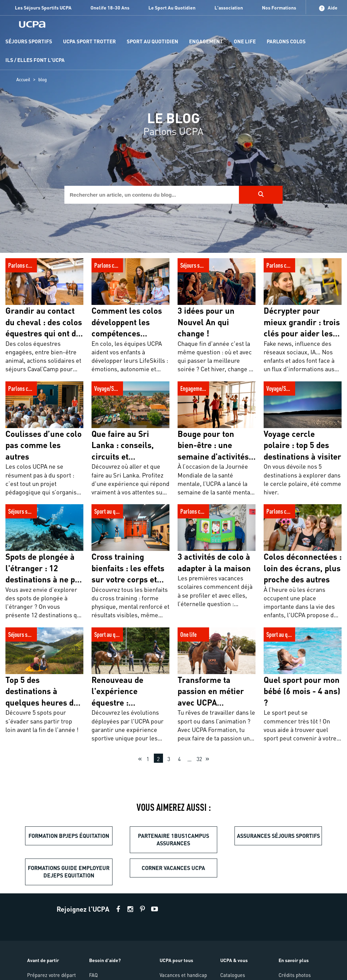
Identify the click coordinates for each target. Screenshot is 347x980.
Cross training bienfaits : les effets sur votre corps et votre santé (126, 515)
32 (199, 759)
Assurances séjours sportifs (278, 836)
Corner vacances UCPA (173, 868)
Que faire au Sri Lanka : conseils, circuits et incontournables (130, 389)
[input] (152, 195)
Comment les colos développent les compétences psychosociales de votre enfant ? (130, 269)
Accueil (23, 80)
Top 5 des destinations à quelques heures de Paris (36, 635)
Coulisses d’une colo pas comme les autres (44, 389)
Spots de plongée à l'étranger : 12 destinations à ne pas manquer (42, 515)
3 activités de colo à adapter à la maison (215, 511)
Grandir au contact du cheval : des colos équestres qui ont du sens (42, 269)
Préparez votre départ (52, 975)
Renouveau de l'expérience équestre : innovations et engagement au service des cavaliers (124, 642)
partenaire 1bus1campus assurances (173, 839)
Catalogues (233, 975)
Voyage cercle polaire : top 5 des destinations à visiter (302, 389)
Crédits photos (295, 975)
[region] (173, 126)
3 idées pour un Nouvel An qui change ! (213, 265)
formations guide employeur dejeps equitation (69, 872)
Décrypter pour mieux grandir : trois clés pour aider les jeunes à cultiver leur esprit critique (302, 269)
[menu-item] (29, 42)
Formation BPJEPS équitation (69, 836)
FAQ (93, 975)
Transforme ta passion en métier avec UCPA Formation (216, 635)
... (189, 759)
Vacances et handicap (183, 975)
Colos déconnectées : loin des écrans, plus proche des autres (301, 511)
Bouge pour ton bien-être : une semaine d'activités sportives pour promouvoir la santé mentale (214, 396)
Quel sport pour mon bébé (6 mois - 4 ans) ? (298, 635)
